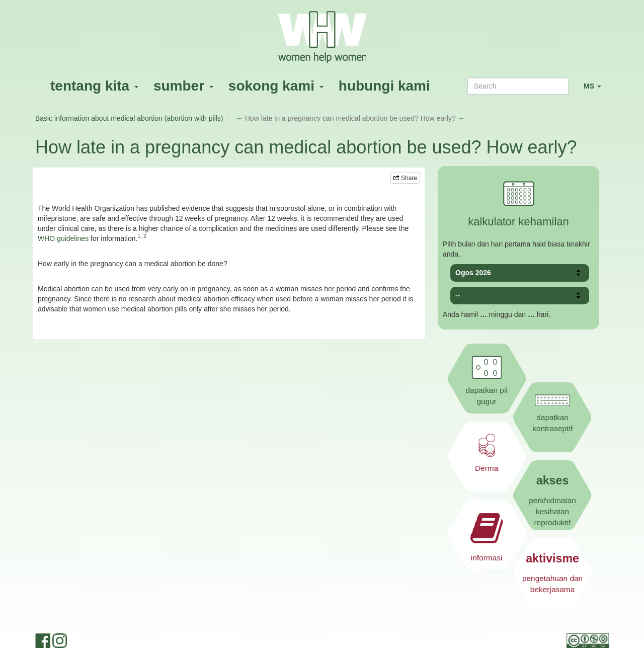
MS (596, 90)
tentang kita (94, 86)
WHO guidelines (63, 238)
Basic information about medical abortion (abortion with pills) (129, 118)
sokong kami (276, 86)
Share (405, 178)
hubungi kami (384, 86)
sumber (183, 86)
